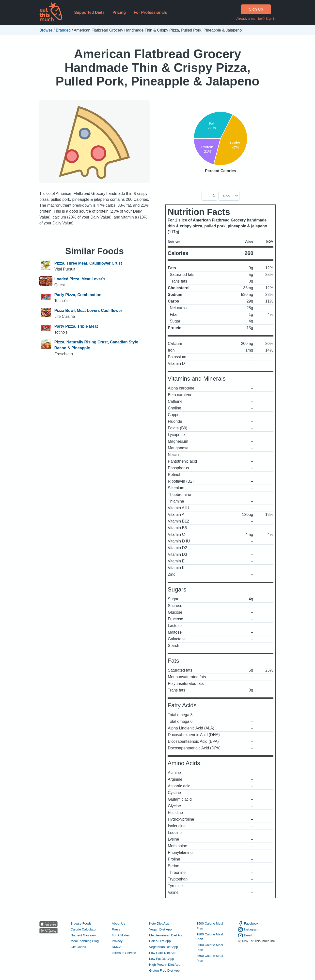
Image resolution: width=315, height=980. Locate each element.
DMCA (117, 947)
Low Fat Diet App (162, 959)
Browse (46, 30)
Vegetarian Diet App (164, 947)
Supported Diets (89, 12)
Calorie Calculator (84, 929)
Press (116, 929)
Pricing (119, 12)
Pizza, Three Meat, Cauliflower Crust (88, 263)
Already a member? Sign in (256, 19)
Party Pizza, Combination (78, 295)
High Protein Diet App (165, 965)
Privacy (117, 941)
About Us (118, 923)
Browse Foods (81, 923)
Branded (63, 30)
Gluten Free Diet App (164, 971)
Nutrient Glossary (83, 935)
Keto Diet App (159, 923)
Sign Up (256, 9)
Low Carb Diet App (163, 953)
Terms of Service (124, 953)
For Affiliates (121, 935)
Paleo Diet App (160, 941)
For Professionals (150, 12)
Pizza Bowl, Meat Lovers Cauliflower (88, 311)
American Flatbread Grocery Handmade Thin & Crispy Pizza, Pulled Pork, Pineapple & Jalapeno (157, 68)
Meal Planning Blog (85, 941)
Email (245, 935)
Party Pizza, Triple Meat (76, 326)
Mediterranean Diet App (166, 935)
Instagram (248, 929)
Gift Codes (78, 947)
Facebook (248, 924)
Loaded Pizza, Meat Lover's (80, 279)
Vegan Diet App (160, 929)
